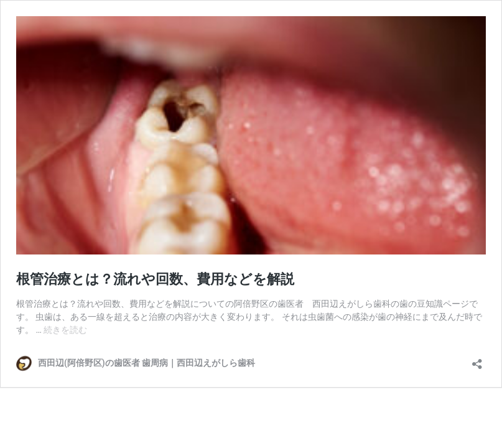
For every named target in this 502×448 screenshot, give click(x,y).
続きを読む (65, 330)
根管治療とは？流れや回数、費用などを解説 (155, 279)
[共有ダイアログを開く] (477, 360)
